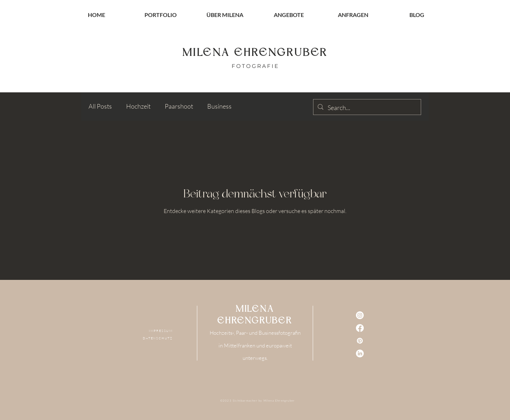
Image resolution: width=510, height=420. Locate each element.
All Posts (100, 106)
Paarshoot (179, 106)
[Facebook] (360, 328)
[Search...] (367, 108)
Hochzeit (138, 106)
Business (219, 106)
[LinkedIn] (360, 353)
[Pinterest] (360, 341)
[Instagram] (360, 315)
